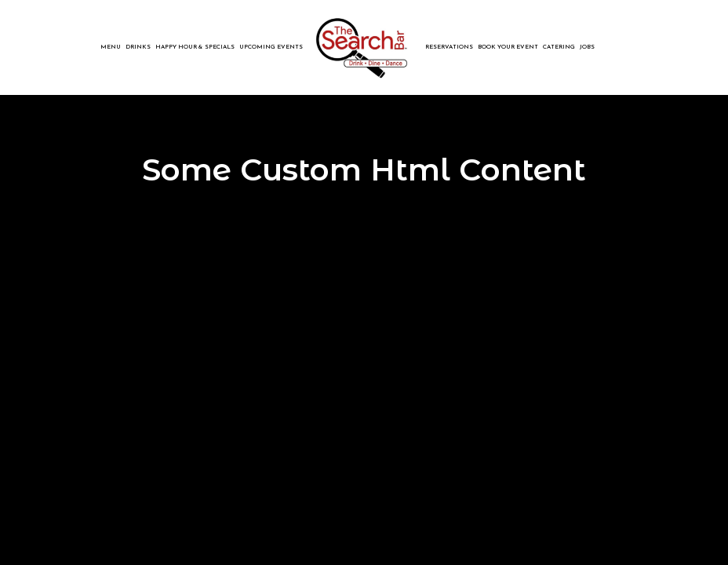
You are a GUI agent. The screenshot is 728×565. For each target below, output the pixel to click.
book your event (508, 47)
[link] (364, 47)
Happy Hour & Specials (195, 47)
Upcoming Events (271, 47)
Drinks (138, 47)
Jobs (587, 47)
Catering (559, 47)
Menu (111, 47)
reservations (449, 47)
